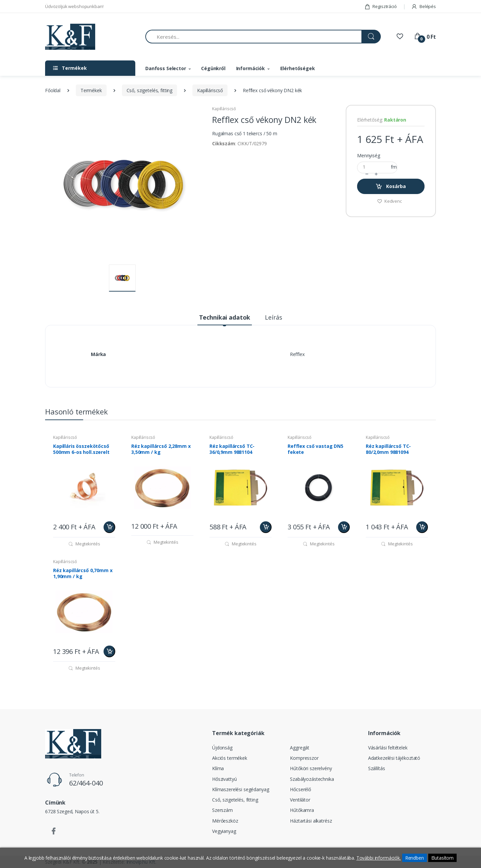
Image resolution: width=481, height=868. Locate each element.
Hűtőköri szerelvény (311, 768)
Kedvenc (389, 201)
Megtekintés (84, 544)
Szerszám (222, 810)
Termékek (91, 90)
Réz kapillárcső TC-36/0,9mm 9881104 (232, 449)
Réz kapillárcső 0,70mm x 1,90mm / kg (83, 573)
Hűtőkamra (302, 810)
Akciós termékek (230, 758)
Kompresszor (304, 758)
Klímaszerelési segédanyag (240, 789)
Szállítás (377, 768)
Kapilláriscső (210, 90)
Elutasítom (443, 858)
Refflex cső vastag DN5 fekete (315, 449)
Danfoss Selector (166, 68)
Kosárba (391, 187)
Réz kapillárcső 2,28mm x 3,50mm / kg (161, 449)
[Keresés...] (254, 37)
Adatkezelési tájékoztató (394, 758)
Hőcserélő (300, 789)
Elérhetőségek (298, 68)
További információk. (379, 858)
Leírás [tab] (273, 317)
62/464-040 (86, 783)
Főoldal (53, 90)
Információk (251, 68)
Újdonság (222, 748)
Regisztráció (381, 6)
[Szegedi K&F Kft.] (70, 37)
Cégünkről (213, 68)
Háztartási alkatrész (311, 821)
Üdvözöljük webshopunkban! (74, 6)
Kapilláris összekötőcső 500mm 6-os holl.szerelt (81, 449)
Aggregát (300, 748)
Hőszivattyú (224, 779)
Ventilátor (300, 800)
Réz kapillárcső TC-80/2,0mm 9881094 (388, 449)
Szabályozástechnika (312, 779)
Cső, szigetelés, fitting (150, 90)
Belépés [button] (424, 6)
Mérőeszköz (225, 821)
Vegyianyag (224, 831)
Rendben (415, 858)
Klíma (218, 768)
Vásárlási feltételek (388, 748)
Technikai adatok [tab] (225, 317)
